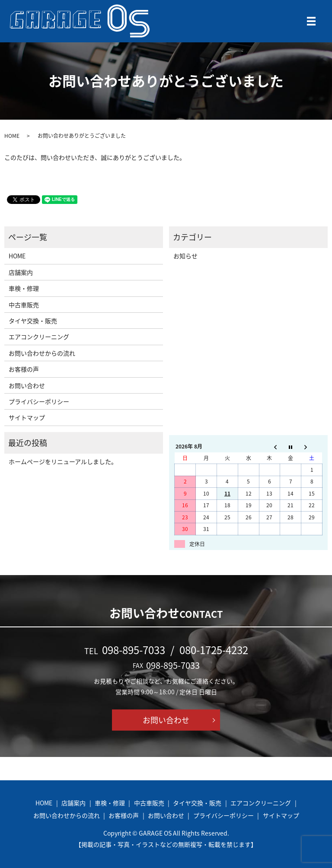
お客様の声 (24, 369)
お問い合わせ (27, 385)
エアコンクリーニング (39, 337)
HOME (12, 136)
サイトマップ (27, 417)
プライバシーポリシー (39, 401)
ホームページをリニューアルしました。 (63, 461)
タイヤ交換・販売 (33, 321)
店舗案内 (21, 272)
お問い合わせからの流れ (42, 353)
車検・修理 (24, 288)
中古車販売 (24, 305)
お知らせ (185, 256)
